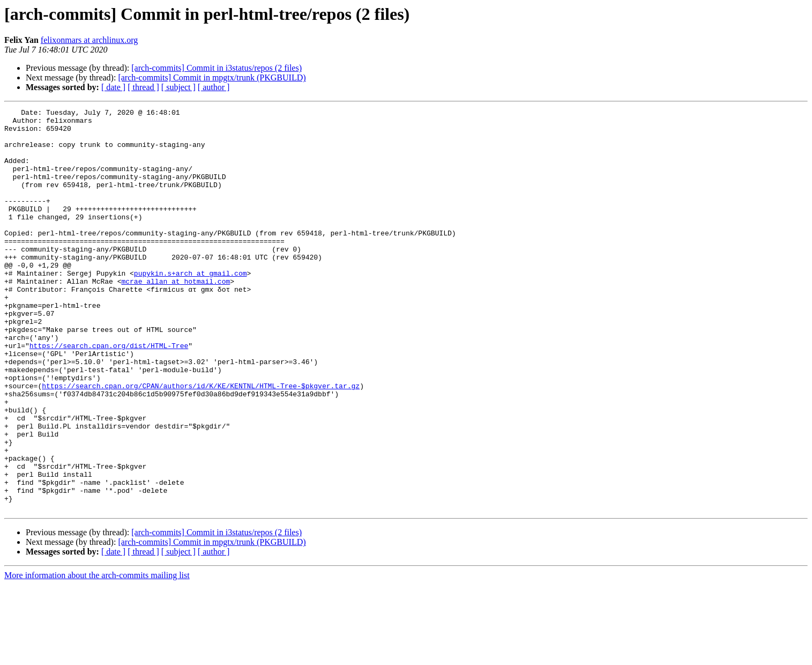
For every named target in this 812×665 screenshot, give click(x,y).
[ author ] (214, 87)
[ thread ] (143, 87)
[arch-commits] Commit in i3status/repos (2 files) (217, 68)
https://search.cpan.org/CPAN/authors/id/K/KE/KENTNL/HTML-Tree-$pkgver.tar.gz (201, 442)
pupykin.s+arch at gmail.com (191, 307)
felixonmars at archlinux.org (89, 40)
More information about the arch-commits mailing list (97, 656)
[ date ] (113, 87)
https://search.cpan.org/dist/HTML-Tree (109, 394)
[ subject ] (178, 87)
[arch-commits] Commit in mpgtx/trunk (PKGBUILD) (212, 77)
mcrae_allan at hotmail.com (176, 316)
